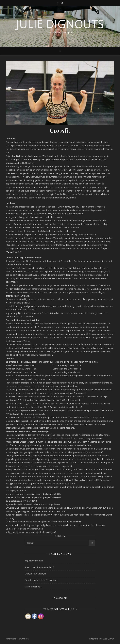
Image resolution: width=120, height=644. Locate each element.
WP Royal (25, 639)
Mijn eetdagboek (33, 587)
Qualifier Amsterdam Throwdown (41, 580)
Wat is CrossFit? (14, 252)
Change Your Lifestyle (35, 574)
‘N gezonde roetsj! (34, 561)
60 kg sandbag (74, 522)
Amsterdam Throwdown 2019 (39, 567)
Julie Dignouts (60, 24)
